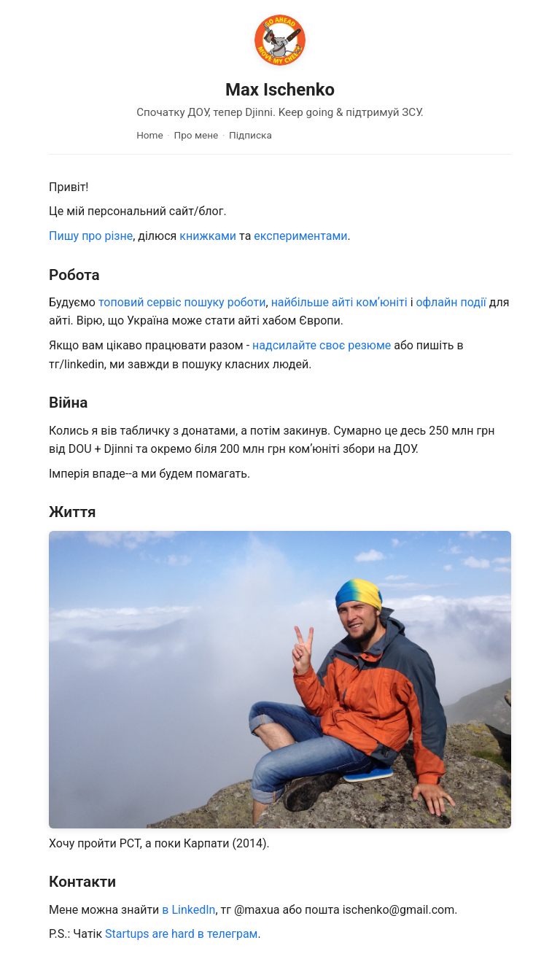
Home (150, 135)
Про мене (197, 135)
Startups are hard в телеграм (181, 934)
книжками (208, 236)
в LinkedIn (188, 910)
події (474, 302)
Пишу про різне (91, 236)
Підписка (250, 135)
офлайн (436, 302)
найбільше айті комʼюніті (339, 302)
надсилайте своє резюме (322, 345)
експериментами (300, 236)
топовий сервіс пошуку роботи (182, 302)
